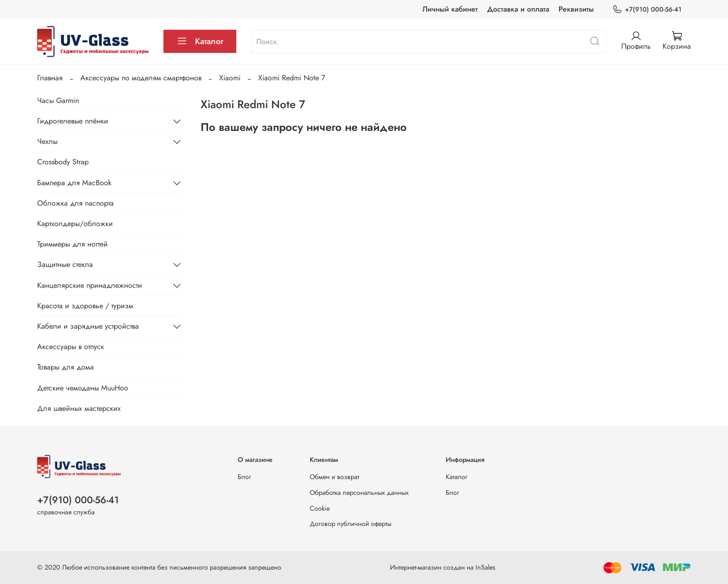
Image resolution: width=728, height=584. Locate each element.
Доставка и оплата (518, 9)
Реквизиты (576, 9)
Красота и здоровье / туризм (85, 306)
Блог (244, 477)
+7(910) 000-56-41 (647, 10)
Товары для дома (65, 367)
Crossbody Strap (63, 162)
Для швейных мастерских (79, 408)
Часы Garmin (58, 101)
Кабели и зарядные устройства (88, 326)
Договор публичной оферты (351, 524)
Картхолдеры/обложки (75, 224)
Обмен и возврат (335, 477)
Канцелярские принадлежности (90, 285)
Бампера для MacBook (74, 183)
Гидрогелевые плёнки (73, 121)
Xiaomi (230, 78)
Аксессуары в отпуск (71, 347)
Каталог (200, 41)
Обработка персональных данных (359, 493)
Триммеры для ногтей (72, 244)
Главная (50, 78)
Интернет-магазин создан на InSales (443, 567)
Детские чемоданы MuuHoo (83, 388)
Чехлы (47, 141)
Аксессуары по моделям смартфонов (141, 78)
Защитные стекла (65, 264)
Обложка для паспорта (75, 203)
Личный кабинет (450, 9)
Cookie (320, 508)
